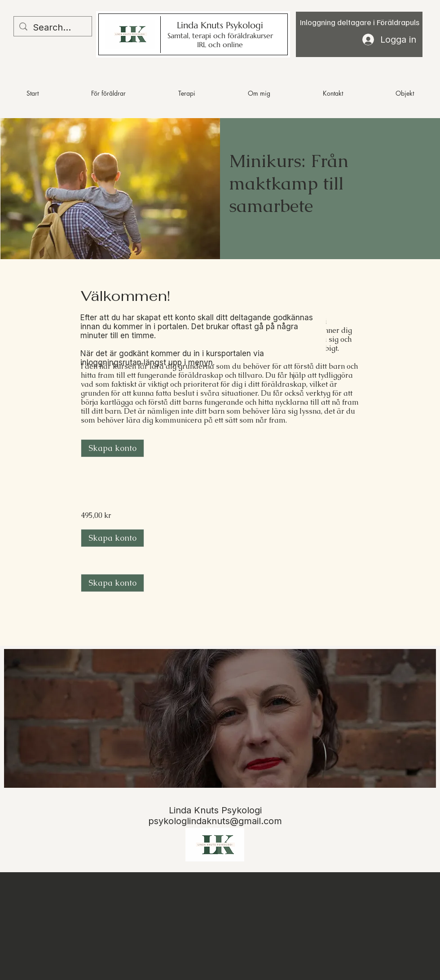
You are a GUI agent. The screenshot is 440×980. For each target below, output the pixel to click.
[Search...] (53, 27)
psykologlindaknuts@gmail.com (215, 821)
